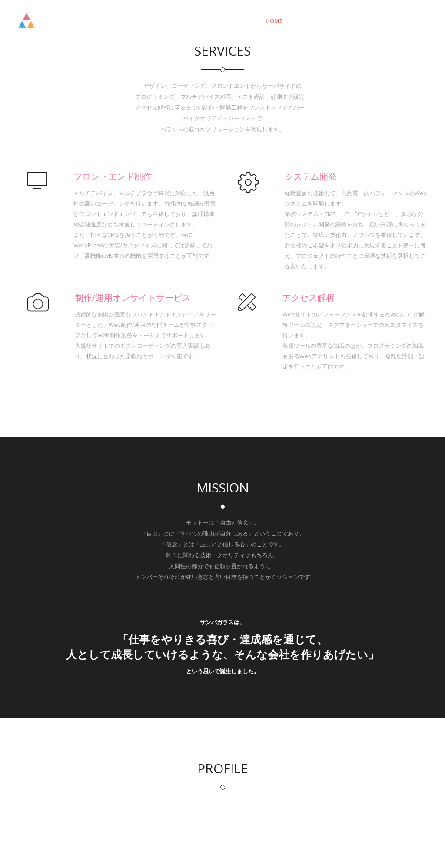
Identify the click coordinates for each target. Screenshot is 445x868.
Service (315, 21)
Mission (360, 21)
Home (274, 21)
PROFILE (405, 21)
